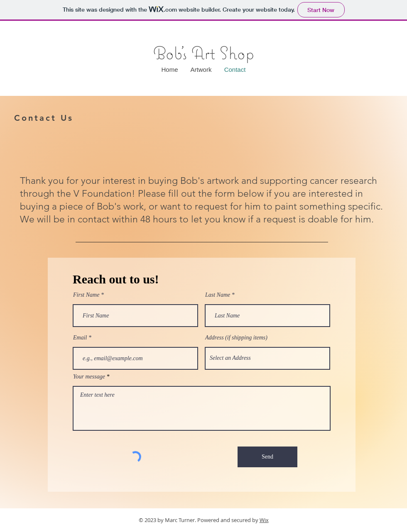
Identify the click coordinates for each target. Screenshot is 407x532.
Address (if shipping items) (236, 338)
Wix (264, 520)
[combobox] (267, 358)
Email (80, 338)
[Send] (267, 457)
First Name (86, 295)
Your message (89, 377)
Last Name (218, 295)
